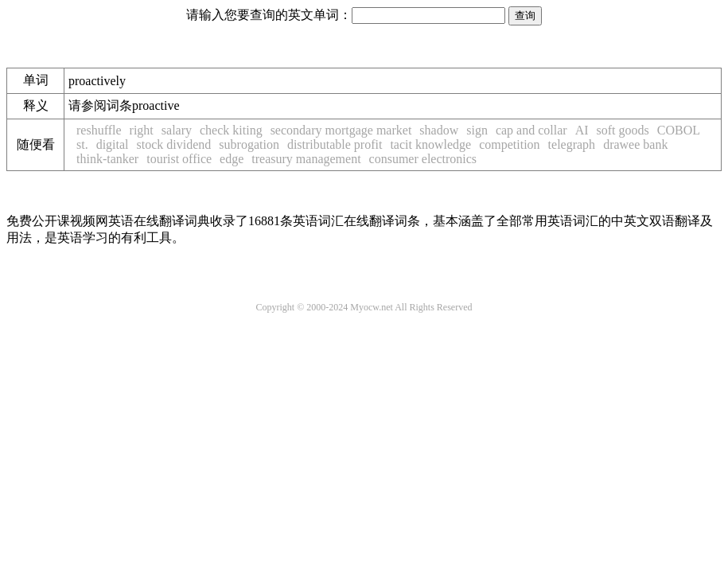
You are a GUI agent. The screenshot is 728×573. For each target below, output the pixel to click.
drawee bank (635, 144)
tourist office (179, 159)
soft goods (623, 130)
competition (509, 144)
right (142, 130)
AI (582, 130)
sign (477, 130)
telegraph (572, 144)
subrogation (249, 144)
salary (177, 130)
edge (232, 159)
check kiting (231, 130)
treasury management (306, 159)
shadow (439, 130)
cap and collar (531, 130)
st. (82, 144)
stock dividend (174, 144)
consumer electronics (423, 159)
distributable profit (335, 144)
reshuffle (99, 130)
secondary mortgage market (341, 130)
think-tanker (107, 159)
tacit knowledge (430, 144)
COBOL (679, 130)
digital (113, 144)
